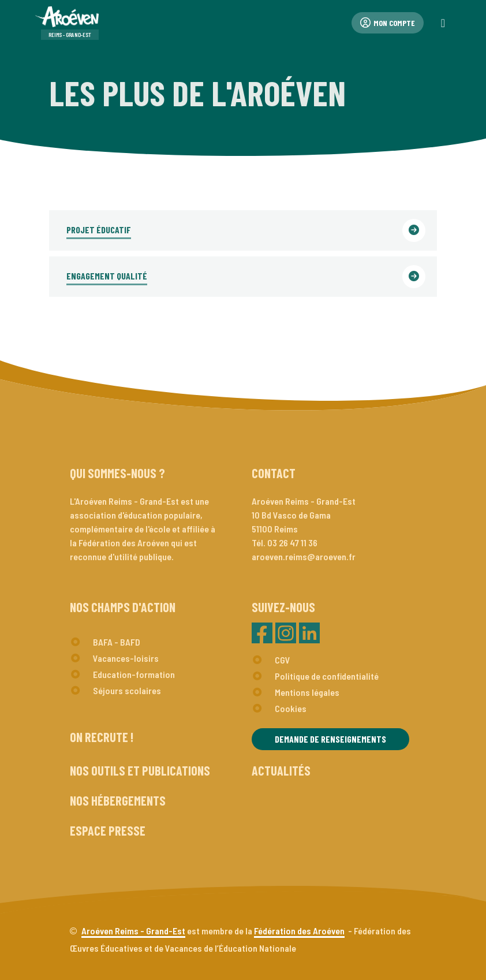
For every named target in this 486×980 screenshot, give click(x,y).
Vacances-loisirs (126, 658)
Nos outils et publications (140, 770)
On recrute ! (102, 737)
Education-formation (134, 674)
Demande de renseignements (330, 739)
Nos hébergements (118, 800)
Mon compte (388, 23)
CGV (283, 660)
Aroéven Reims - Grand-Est (133, 931)
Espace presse (108, 830)
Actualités (281, 770)
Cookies (291, 708)
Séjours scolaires (127, 690)
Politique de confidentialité (327, 676)
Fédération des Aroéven (299, 931)
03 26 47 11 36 (292, 543)
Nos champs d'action (123, 607)
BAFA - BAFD (117, 642)
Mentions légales (307, 692)
